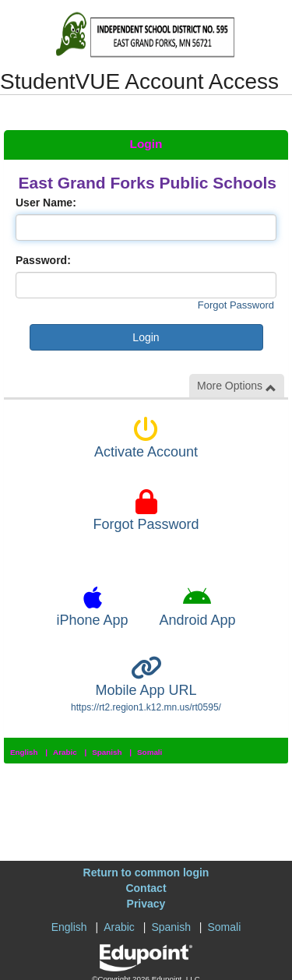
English (24, 752)
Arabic (65, 752)
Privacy (146, 904)
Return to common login (146, 872)
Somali (150, 752)
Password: (43, 260)
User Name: (46, 203)
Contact (146, 888)
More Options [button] (237, 386)
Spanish (107, 752)
